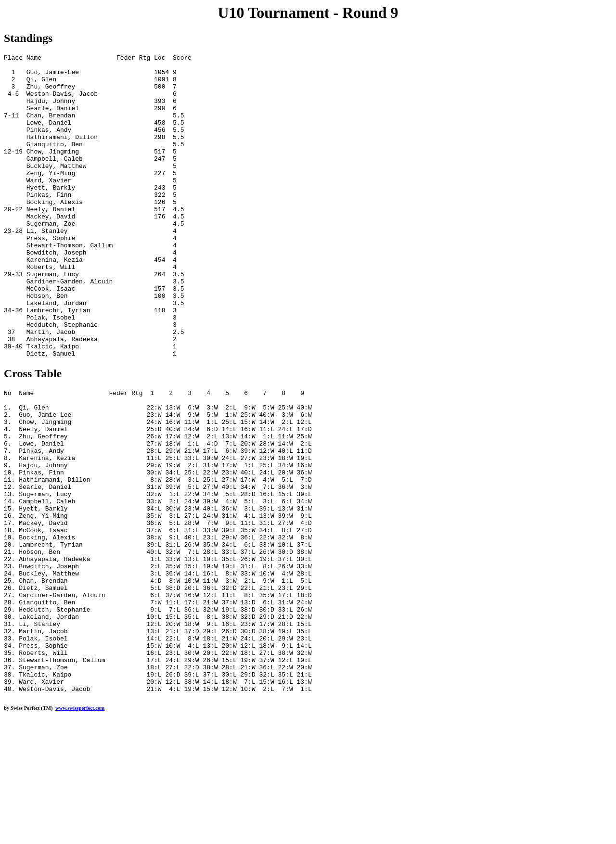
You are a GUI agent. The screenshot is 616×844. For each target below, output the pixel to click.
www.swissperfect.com (80, 829)
